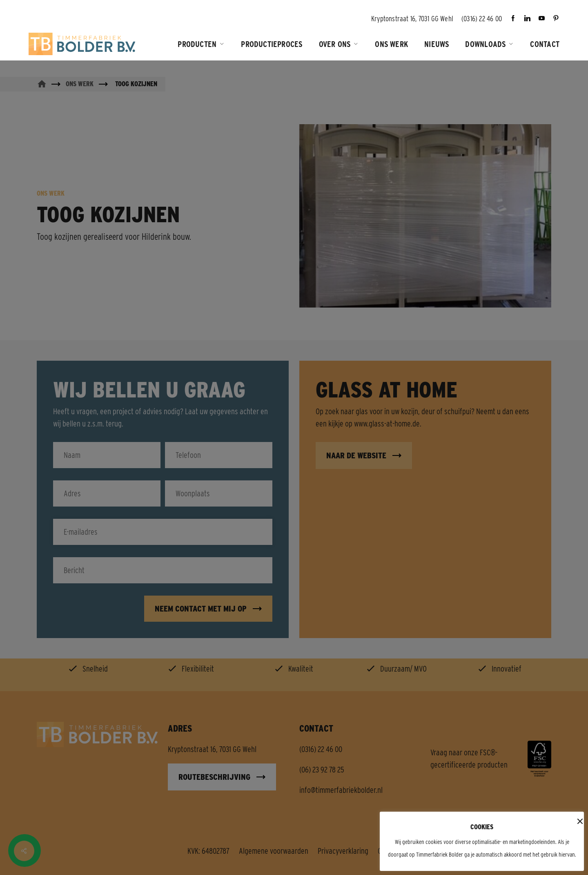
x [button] (579, 822)
